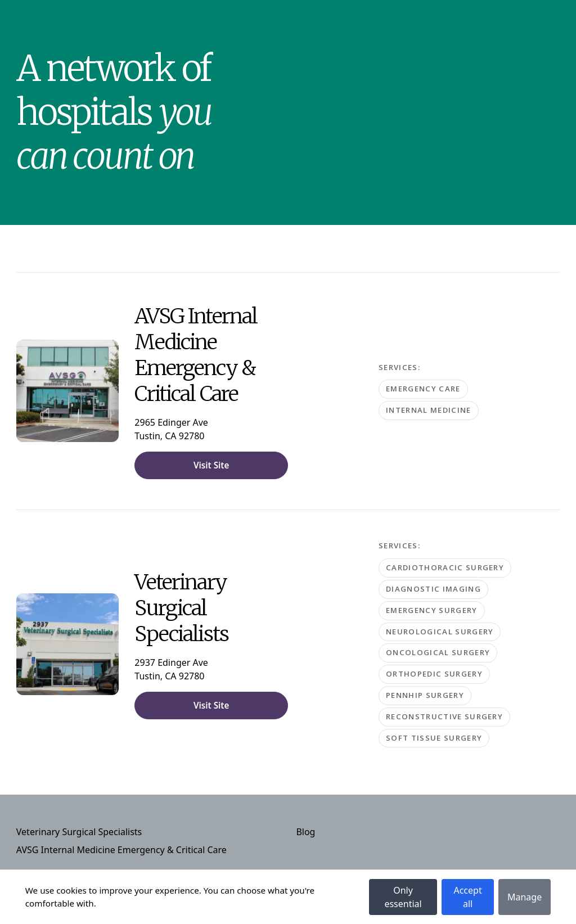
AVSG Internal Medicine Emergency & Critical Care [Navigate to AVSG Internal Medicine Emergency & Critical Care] (121, 850)
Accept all (467, 897)
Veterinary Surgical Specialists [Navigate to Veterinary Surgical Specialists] (79, 832)
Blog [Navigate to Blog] (305, 832)
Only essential (403, 897)
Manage (525, 897)
